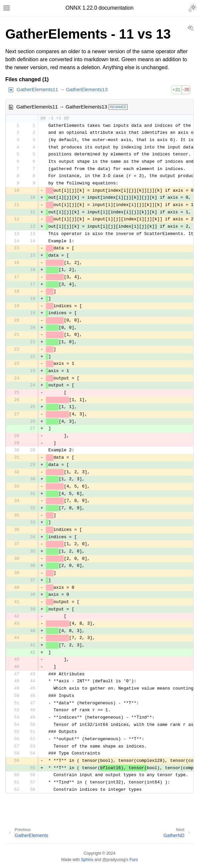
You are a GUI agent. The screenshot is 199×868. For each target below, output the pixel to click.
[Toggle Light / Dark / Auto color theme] (192, 8)
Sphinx (87, 860)
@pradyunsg (114, 860)
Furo (134, 860)
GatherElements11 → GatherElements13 (62, 89)
